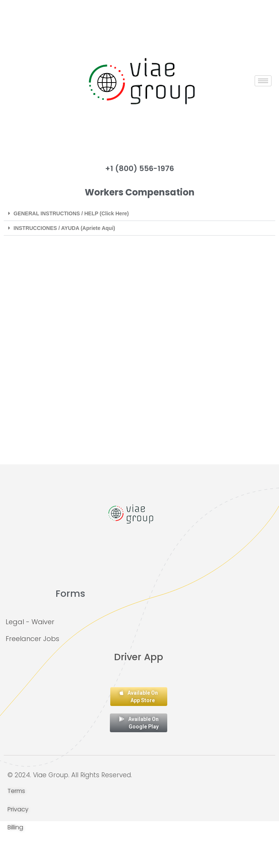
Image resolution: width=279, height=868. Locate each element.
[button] (139, 214)
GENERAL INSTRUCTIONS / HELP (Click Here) (71, 213)
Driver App (139, 657)
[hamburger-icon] (263, 81)
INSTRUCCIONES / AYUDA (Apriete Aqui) (64, 228)
